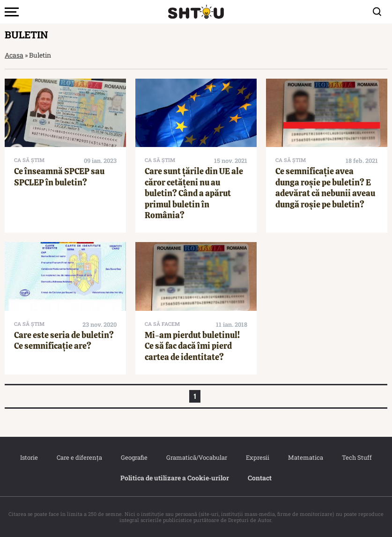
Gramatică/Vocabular (197, 457)
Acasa (14, 55)
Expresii (258, 457)
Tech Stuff (357, 457)
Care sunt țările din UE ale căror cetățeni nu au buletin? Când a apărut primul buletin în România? (194, 193)
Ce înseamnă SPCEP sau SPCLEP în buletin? (59, 177)
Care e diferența (79, 457)
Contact (260, 478)
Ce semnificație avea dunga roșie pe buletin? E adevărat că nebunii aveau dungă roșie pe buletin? (325, 188)
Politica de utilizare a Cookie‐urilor (175, 478)
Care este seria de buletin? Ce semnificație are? (64, 340)
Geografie (134, 457)
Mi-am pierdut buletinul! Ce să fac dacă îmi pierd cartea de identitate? (192, 346)
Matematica (306, 457)
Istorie (29, 457)
